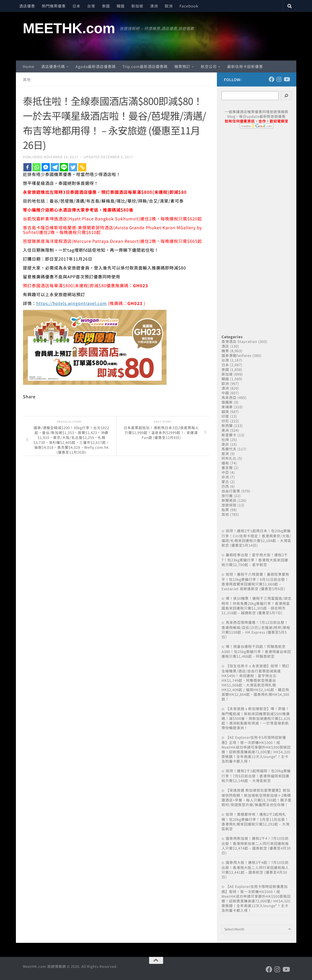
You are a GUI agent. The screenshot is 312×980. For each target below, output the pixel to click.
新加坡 (137, 6)
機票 (225, 351)
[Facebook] (27, 167)
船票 (225, 510)
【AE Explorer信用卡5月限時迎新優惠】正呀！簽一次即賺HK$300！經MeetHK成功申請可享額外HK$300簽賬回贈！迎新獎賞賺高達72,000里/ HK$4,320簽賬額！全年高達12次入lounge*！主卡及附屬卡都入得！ (256, 749)
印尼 (225, 421)
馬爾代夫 (229, 449)
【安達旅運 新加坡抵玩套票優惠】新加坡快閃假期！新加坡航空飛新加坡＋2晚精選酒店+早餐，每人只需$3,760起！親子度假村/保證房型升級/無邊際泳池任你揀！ (256, 797)
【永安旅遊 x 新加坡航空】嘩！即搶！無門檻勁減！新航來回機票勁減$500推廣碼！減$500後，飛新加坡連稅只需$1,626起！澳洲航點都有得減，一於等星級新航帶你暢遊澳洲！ (256, 718)
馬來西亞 (229, 397)
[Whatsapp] (37, 167)
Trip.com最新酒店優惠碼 (145, 66)
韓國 (121, 6)
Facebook (189, 6)
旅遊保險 (229, 505)
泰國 (106, 6)
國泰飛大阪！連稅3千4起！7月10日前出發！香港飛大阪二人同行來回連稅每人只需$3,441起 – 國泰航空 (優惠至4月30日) (255, 870)
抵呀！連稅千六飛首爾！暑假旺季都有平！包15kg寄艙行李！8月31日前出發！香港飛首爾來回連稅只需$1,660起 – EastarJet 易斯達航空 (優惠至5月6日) (255, 581)
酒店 (225, 346)
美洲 (225, 430)
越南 (225, 411)
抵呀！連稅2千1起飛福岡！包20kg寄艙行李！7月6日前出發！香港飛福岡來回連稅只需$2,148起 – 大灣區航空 (256, 776)
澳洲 (154, 6)
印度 (225, 416)
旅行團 (227, 496)
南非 (225, 444)
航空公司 (209, 66)
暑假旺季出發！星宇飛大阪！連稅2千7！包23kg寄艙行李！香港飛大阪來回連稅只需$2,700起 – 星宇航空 (255, 560)
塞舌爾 (227, 468)
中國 (225, 393)
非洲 (225, 477)
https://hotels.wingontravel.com (72, 303)
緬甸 (225, 463)
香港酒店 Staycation (239, 341)
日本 (76, 6)
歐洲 (169, 6)
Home (29, 66)
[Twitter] (73, 167)
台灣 (91, 6)
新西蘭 (227, 425)
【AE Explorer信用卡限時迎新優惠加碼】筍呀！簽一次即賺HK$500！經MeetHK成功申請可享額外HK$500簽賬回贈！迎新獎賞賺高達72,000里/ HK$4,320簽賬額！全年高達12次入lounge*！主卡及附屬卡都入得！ (256, 898)
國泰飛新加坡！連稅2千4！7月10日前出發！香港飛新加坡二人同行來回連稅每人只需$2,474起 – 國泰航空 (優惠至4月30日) (256, 845)
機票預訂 (182, 66)
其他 (27, 79)
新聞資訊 (229, 500)
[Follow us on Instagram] (279, 79)
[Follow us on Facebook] (272, 79)
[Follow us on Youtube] (287, 79)
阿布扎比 (229, 458)
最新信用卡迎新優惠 (245, 66)
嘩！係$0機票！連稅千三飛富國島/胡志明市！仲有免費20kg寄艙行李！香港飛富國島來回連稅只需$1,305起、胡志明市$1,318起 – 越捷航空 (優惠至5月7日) (256, 605)
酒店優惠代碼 (53, 66)
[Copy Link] (82, 167)
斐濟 (225, 454)
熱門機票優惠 (54, 6)
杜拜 (225, 440)
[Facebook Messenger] (46, 167)
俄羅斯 (227, 402)
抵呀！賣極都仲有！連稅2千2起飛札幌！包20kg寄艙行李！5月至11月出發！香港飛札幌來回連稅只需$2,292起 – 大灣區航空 (256, 821)
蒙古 (225, 482)
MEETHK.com (69, 28)
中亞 (225, 472)
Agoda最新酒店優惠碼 (96, 66)
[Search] (286, 96)
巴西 (225, 486)
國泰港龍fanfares (237, 355)
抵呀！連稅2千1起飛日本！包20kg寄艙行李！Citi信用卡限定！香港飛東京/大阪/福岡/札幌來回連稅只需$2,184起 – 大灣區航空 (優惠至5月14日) (256, 538)
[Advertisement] (257, 226)
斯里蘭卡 (229, 435)
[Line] (64, 167)
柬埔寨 (227, 407)
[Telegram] (55, 167)
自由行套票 (231, 491)
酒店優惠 (27, 6)
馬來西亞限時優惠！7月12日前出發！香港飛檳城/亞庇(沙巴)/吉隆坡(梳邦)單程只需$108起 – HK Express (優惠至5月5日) (256, 630)
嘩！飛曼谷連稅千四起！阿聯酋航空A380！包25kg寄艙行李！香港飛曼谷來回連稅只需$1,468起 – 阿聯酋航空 (256, 651)
